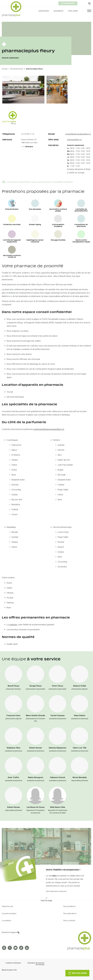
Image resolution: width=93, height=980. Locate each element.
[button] (87, 11)
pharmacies (44, 11)
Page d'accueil (7, 906)
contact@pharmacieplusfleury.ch (78, 134)
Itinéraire (27, 147)
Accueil (5, 69)
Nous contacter (69, 920)
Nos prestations (70, 906)
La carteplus (6, 920)
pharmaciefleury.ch (74, 140)
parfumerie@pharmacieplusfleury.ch (49, 429)
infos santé (73, 11)
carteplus (13, 625)
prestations (59, 11)
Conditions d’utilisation (13, 963)
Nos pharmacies (17, 69)
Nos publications (70, 913)
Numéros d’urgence (11, 932)
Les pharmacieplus (9, 913)
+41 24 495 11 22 (28, 134)
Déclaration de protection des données (36, 964)
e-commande (68, 3)
